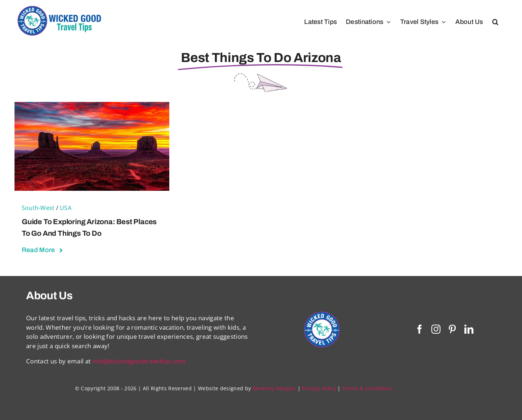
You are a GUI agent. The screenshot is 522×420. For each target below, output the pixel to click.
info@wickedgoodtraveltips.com (139, 361)
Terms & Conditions (367, 388)
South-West (38, 208)
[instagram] (436, 329)
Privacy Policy (319, 388)
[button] (495, 22)
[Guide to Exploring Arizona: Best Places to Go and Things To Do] (92, 106)
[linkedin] (469, 329)
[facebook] (420, 329)
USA (66, 208)
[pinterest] (452, 329)
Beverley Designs (274, 388)
